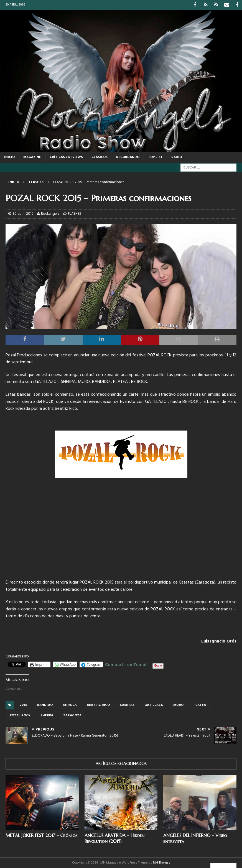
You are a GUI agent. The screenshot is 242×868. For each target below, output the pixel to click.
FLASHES (75, 213)
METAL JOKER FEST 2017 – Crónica (41, 835)
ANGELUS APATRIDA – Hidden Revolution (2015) (114, 838)
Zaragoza (72, 715)
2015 (23, 704)
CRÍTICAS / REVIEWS (66, 157)
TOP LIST (155, 157)
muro (178, 704)
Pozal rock (20, 715)
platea (200, 704)
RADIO (177, 157)
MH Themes (162, 862)
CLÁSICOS (100, 157)
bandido (45, 704)
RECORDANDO (128, 157)
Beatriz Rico (98, 704)
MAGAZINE (32, 157)
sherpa (47, 715)
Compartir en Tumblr (127, 664)
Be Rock (70, 704)
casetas (127, 704)
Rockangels (50, 213)
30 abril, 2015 (23, 213)
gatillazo (154, 704)
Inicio (9, 157)
